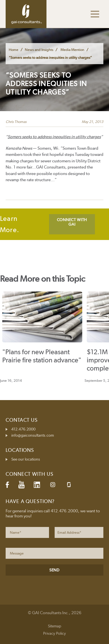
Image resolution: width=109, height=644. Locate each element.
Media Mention (72, 50)
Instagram (53, 485)
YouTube (21, 485)
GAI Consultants (26, 14)
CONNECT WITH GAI (72, 222)
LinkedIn (37, 485)
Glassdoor (69, 485)
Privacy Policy (55, 633)
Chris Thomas (16, 122)
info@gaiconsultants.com (33, 435)
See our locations (26, 459)
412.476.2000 (23, 429)
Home (14, 50)
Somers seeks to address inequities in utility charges (54, 137)
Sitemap (55, 626)
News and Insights (39, 50)
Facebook (7, 485)
